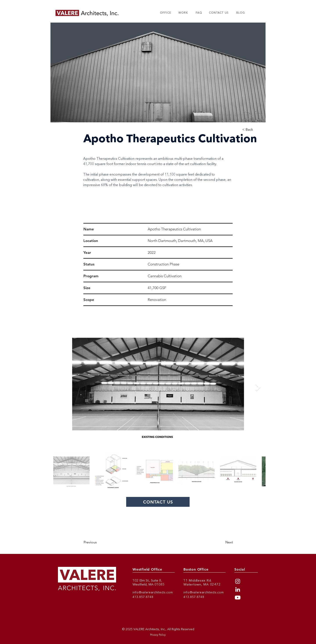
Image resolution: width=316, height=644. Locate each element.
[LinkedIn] (238, 589)
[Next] (218, 542)
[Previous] (101, 542)
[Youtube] (238, 598)
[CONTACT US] (219, 13)
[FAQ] (199, 13)
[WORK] (183, 13)
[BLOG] (241, 13)
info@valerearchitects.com (153, 592)
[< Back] (251, 130)
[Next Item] (258, 387)
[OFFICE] (166, 13)
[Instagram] (238, 581)
